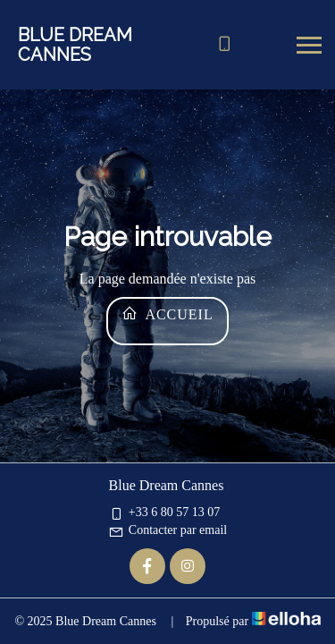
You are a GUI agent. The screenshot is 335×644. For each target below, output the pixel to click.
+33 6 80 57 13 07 (164, 512)
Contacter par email (167, 530)
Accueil (167, 314)
